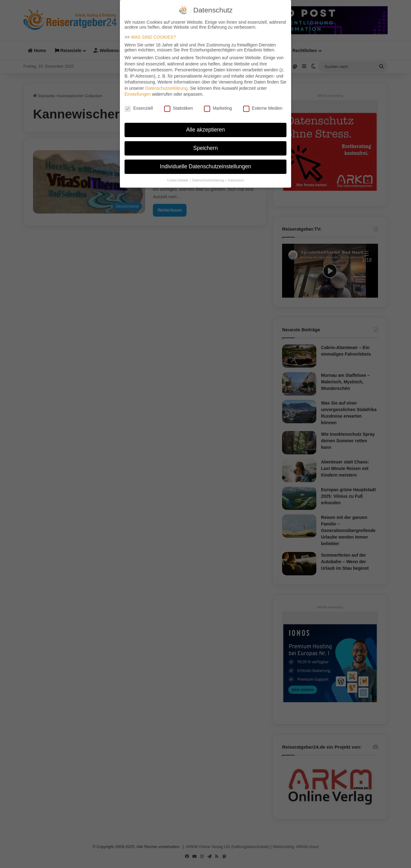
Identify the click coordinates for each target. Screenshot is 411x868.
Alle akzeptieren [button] (206, 127)
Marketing (218, 105)
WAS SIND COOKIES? (153, 34)
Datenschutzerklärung (166, 85)
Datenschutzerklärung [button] (208, 177)
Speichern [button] (206, 145)
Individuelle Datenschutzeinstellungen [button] (206, 163)
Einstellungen (138, 91)
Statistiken (179, 105)
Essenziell (139, 105)
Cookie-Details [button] (178, 177)
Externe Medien (263, 105)
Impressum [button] (236, 177)
